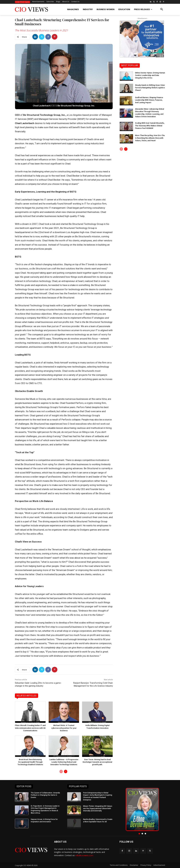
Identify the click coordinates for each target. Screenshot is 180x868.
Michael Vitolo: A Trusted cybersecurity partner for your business (64, 728)
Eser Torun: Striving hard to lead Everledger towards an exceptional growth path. (97, 762)
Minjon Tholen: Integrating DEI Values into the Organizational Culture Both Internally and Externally (98, 809)
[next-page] (66, 771)
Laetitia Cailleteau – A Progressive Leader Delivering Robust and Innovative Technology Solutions (64, 762)
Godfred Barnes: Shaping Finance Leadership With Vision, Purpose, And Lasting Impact (149, 100)
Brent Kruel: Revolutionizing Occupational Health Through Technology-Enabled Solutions (30, 762)
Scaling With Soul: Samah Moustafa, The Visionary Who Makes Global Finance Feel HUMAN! (150, 126)
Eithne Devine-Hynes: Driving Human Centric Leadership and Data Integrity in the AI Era (150, 75)
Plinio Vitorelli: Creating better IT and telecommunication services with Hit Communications (30, 728)
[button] (162, 9)
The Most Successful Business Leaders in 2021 (41, 30)
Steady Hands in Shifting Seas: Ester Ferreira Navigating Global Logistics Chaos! (150, 88)
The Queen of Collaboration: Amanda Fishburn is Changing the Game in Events (45, 795)
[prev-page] (61, 771)
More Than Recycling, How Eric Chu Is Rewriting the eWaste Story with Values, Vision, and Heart (150, 138)
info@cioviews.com (84, 855)
